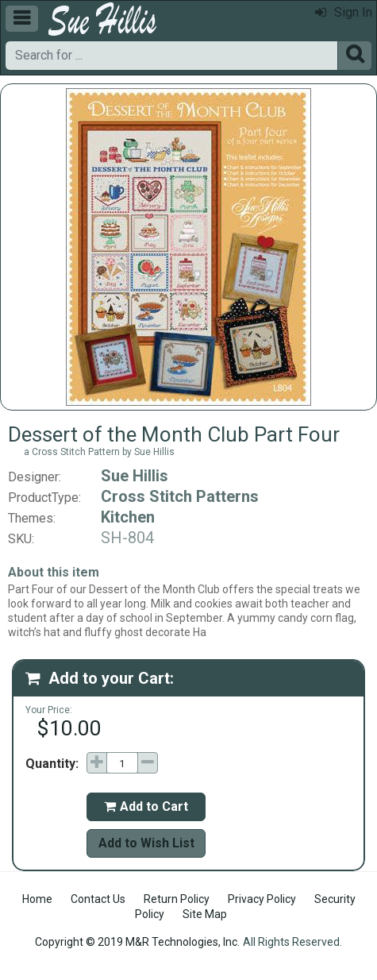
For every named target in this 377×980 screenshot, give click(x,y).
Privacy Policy (262, 899)
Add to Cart (146, 806)
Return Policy (177, 899)
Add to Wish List (146, 843)
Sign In (344, 12)
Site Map (205, 914)
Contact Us (98, 899)
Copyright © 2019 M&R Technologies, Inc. (137, 942)
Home (37, 899)
